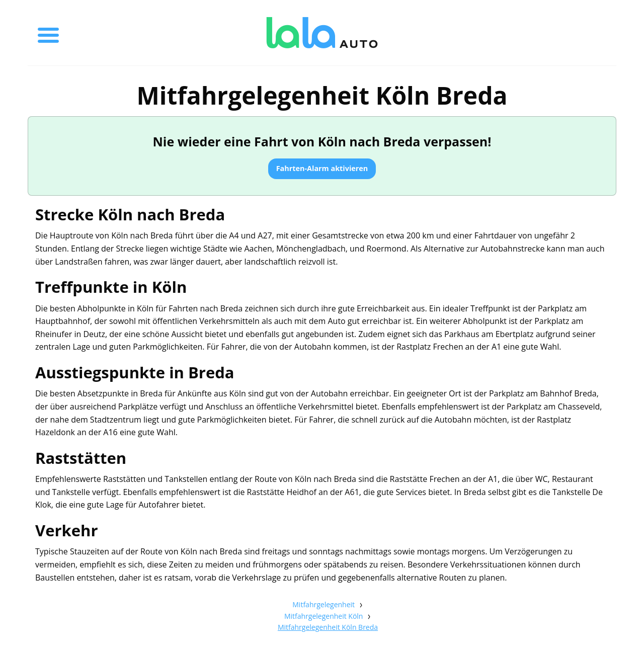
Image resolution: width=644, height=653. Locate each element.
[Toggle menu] (48, 33)
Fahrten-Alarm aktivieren (322, 168)
